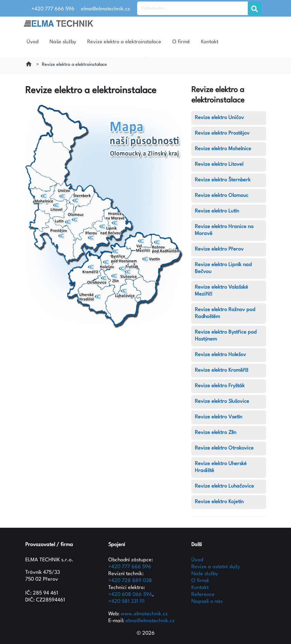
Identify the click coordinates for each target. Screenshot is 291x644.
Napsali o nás (207, 602)
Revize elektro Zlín (216, 433)
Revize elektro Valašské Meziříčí (221, 291)
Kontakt (210, 42)
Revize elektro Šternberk (223, 180)
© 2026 (146, 633)
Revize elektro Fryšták (220, 386)
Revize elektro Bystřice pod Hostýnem (226, 336)
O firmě (181, 42)
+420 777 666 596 (130, 567)
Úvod (33, 42)
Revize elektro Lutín (217, 211)
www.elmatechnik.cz (144, 614)
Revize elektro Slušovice (222, 402)
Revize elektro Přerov (219, 249)
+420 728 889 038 (130, 581)
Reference (203, 595)
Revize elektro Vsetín (219, 417)
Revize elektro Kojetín (219, 502)
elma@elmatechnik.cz (150, 621)
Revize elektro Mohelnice (223, 149)
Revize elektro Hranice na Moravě (224, 230)
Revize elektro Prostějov (222, 133)
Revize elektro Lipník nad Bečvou (223, 268)
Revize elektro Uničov (219, 118)
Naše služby (63, 42)
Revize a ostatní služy (216, 567)
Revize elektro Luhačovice (224, 486)
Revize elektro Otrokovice (224, 448)
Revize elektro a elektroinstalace (124, 42)
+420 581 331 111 (126, 602)
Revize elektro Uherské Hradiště (221, 467)
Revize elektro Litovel (219, 165)
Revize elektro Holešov (220, 355)
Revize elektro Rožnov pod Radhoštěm (225, 313)
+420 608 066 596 (130, 595)
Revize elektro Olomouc (222, 196)
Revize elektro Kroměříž (222, 370)
